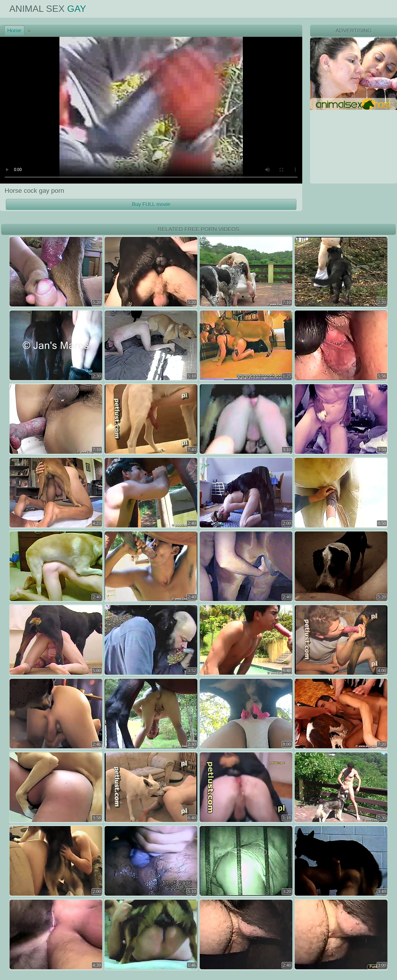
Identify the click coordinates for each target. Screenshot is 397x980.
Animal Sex (48, 9)
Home (14, 31)
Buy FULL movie (151, 204)
